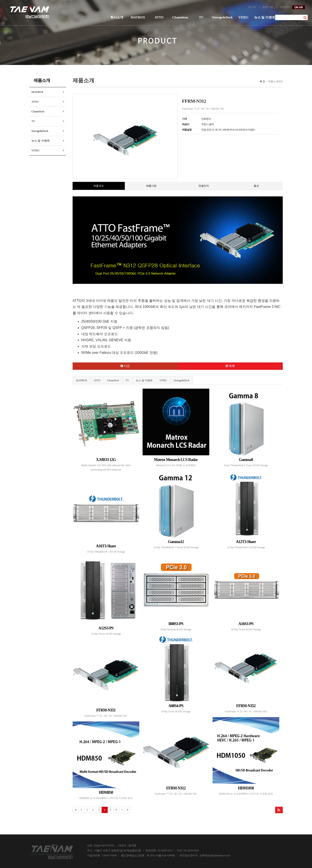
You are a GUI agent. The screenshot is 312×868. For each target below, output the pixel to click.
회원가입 (268, 7)
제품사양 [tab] (151, 186)
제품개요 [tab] (99, 186)
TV (201, 17)
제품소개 (42, 80)
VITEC (244, 17)
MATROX (138, 17)
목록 (230, 366)
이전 (125, 366)
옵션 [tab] (256, 186)
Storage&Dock (222, 17)
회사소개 (117, 17)
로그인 (252, 7)
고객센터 (285, 7)
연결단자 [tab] (204, 186)
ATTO (159, 17)
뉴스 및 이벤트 (265, 17)
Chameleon (180, 17)
